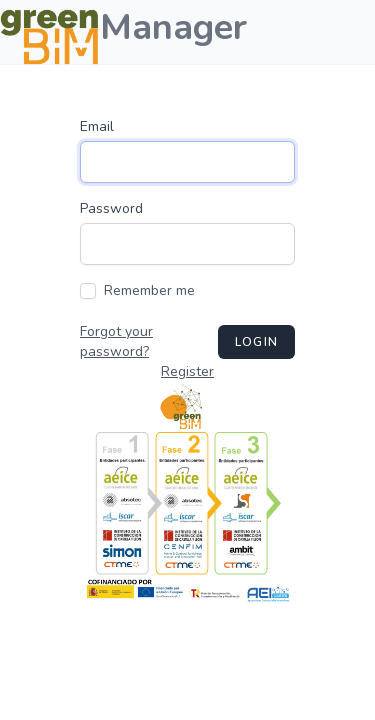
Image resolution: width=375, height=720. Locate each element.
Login (256, 342)
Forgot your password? (116, 341)
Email (97, 126)
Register (187, 371)
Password (111, 208)
